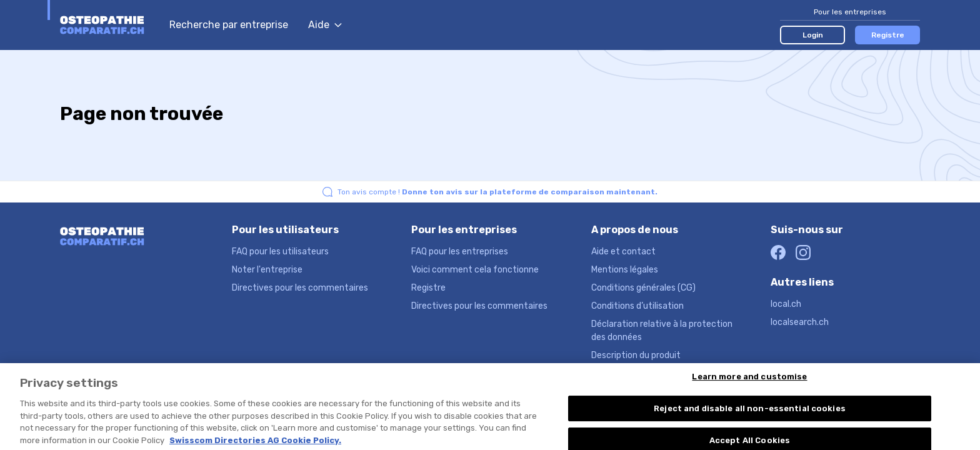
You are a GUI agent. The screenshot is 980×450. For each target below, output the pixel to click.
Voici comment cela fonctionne (475, 270)
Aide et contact (623, 252)
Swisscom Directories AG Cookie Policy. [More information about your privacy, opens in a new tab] (255, 444)
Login (813, 35)
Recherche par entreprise (229, 25)
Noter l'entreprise (267, 270)
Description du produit (636, 355)
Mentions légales (625, 270)
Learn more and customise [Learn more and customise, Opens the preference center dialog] (749, 381)
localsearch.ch (800, 322)
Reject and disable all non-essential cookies (750, 413)
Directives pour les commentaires (300, 288)
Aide (325, 25)
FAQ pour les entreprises (460, 252)
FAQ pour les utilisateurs (280, 252)
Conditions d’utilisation (637, 306)
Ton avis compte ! (497, 192)
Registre (888, 35)
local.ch (786, 304)
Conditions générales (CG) (643, 288)
